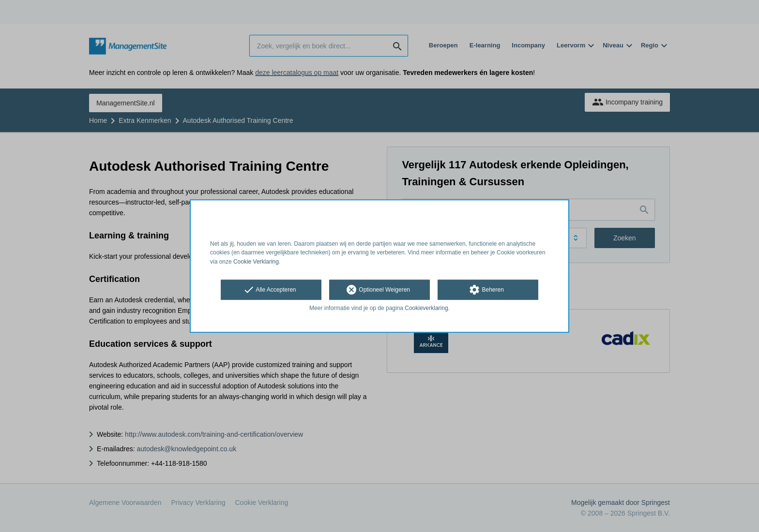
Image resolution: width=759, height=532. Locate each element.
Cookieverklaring (426, 308)
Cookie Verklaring (256, 262)
